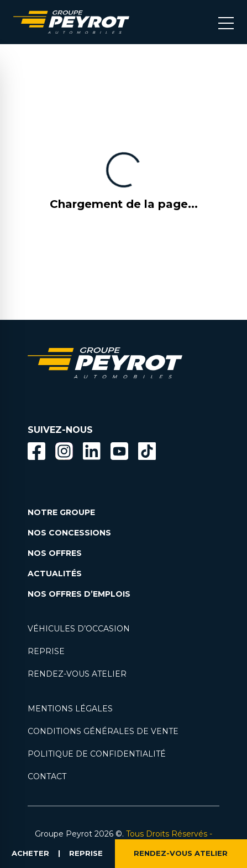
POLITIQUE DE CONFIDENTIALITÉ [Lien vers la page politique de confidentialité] (97, 754)
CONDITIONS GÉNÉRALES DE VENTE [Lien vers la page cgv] (103, 731)
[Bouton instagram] (64, 451)
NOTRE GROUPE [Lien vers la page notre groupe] (61, 512)
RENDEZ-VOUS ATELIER (181, 854)
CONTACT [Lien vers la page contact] (47, 776)
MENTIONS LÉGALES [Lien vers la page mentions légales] (70, 709)
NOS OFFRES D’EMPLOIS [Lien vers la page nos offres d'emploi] (79, 594)
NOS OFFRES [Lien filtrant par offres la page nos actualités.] (55, 553)
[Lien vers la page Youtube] (119, 453)
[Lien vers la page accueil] (71, 22)
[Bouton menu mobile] (226, 22)
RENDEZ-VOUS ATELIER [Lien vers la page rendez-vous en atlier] (77, 674)
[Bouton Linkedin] (92, 451)
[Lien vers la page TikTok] (147, 453)
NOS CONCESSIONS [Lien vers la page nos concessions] (69, 533)
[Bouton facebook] (36, 451)
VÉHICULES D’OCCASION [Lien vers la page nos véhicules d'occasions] (79, 629)
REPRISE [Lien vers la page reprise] (46, 651)
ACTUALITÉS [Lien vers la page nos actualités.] (55, 574)
